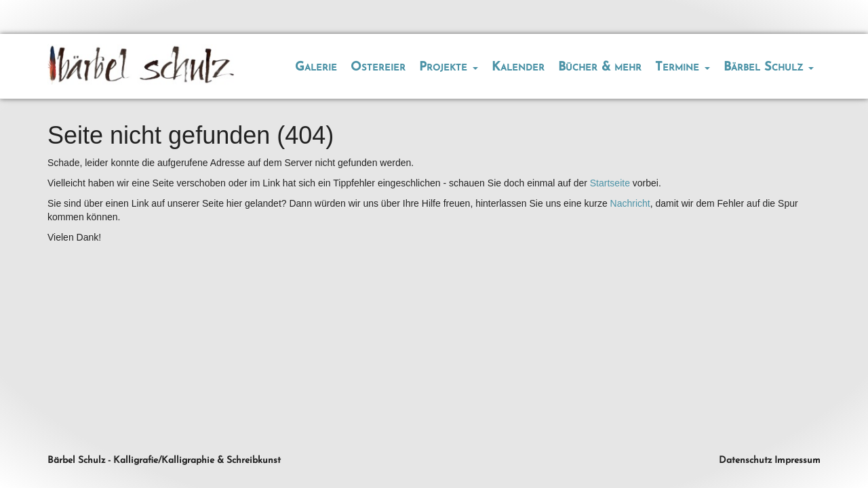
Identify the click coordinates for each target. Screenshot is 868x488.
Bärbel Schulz (769, 67)
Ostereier (378, 67)
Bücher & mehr (600, 67)
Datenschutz (745, 461)
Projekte (449, 67)
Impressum (797, 461)
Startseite (610, 183)
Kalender (518, 67)
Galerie (316, 67)
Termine (683, 67)
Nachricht (630, 203)
